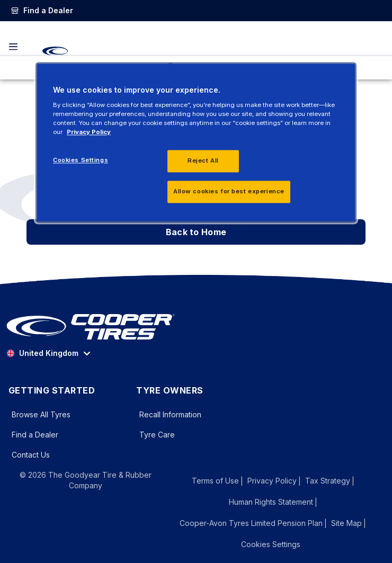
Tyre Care (157, 435)
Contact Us (31, 455)
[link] (42, 11)
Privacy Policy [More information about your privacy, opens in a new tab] (89, 132)
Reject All (203, 161)
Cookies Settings (271, 544)
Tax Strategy (328, 481)
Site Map (346, 523)
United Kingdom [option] (42, 353)
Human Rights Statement (271, 502)
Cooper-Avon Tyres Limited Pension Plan (251, 523)
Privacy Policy (272, 481)
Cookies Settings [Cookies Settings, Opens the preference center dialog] (81, 160)
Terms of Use (215, 481)
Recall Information (170, 414)
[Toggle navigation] (13, 47)
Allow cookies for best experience (229, 192)
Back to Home (196, 232)
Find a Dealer (35, 435)
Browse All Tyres (41, 414)
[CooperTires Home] (55, 51)
